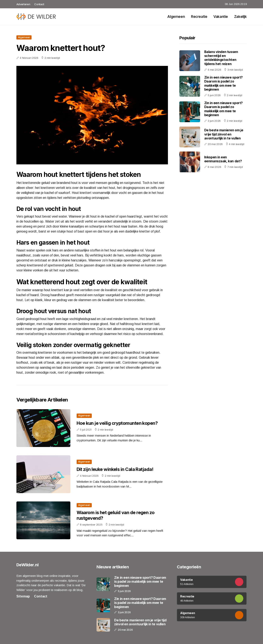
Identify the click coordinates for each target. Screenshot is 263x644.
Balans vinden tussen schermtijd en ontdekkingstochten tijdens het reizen (221, 58)
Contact (39, 4)
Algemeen (176, 17)
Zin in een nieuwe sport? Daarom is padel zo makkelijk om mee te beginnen (223, 83)
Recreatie (199, 17)
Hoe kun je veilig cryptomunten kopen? (117, 423)
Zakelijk (240, 17)
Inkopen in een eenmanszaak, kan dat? (223, 159)
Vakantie (221, 17)
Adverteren (23, 4)
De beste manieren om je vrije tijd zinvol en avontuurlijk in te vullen (224, 134)
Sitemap (23, 596)
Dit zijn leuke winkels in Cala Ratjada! (115, 469)
